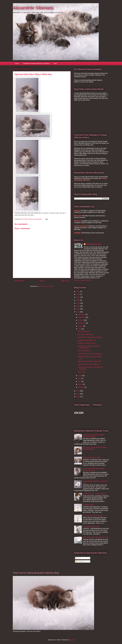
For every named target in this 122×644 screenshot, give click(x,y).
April (80, 381)
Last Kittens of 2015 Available (93, 516)
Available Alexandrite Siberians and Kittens (36, 64)
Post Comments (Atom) (46, 286)
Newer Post (19, 281)
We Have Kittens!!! (84, 351)
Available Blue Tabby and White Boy (90, 337)
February (81, 387)
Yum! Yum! (81, 372)
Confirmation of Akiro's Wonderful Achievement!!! (89, 347)
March (81, 384)
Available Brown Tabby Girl (87, 340)
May (80, 378)
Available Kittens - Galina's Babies (94, 494)
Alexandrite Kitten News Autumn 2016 (96, 537)
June (80, 376)
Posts (78, 558)
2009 (78, 397)
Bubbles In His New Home (87, 343)
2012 (78, 312)
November (82, 317)
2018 (78, 294)
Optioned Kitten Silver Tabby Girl (89, 364)
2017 (78, 297)
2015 (78, 303)
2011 (78, 391)
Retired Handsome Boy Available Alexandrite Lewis (94, 469)
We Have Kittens (83, 332)
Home (17, 64)
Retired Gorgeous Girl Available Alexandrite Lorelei (93, 436)
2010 (78, 394)
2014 (78, 306)
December (82, 314)
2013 (78, 309)
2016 (78, 300)
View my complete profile (82, 280)
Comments (80, 561)
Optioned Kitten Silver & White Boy (89, 361)
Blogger (72, 640)
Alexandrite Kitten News (91, 526)
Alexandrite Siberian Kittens (92, 458)
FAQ (55, 64)
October (81, 320)
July (80, 329)
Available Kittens (88, 505)
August (81, 326)
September (82, 323)
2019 (78, 291)
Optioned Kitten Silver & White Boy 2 (90, 354)
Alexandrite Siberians (33, 8)
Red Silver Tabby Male (85, 334)
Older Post (65, 281)
